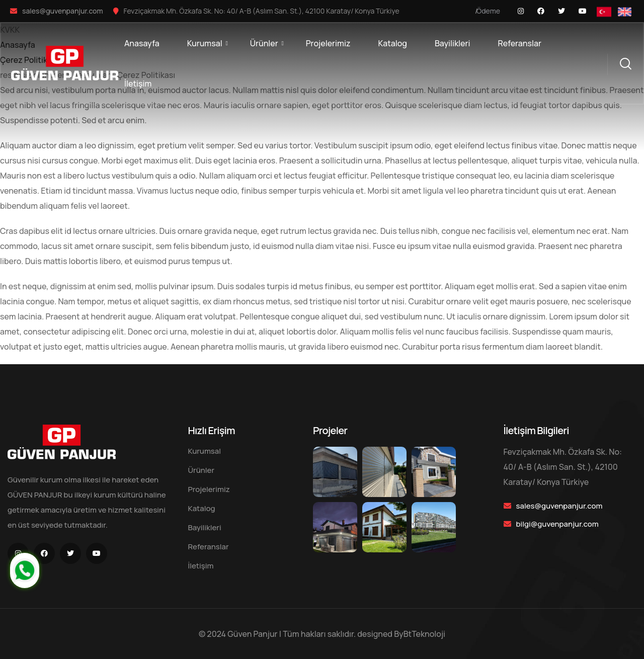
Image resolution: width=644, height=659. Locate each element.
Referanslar (520, 43)
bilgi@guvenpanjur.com (557, 524)
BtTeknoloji (424, 634)
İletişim (138, 84)
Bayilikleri (453, 43)
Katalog (392, 43)
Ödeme (488, 11)
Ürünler (264, 43)
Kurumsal (205, 43)
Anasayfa (142, 43)
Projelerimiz (328, 43)
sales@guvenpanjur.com (63, 11)
